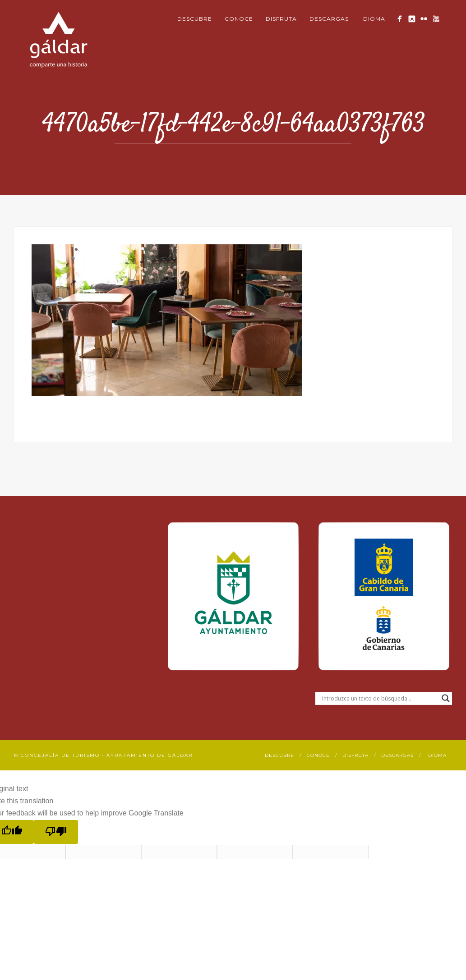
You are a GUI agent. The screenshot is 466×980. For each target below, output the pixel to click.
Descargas (329, 19)
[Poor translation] (56, 832)
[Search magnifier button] (446, 698)
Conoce (239, 19)
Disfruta (281, 19)
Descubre (195, 19)
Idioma (373, 19)
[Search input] (380, 698)
